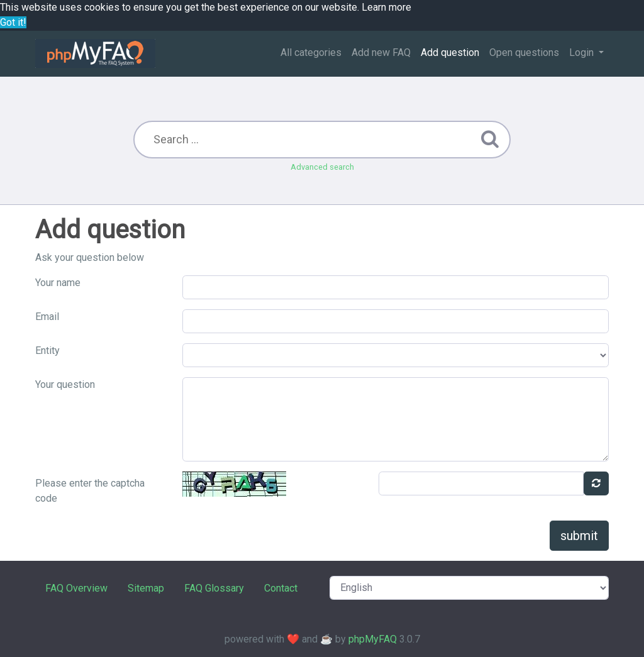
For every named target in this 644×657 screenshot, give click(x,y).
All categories (311, 52)
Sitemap (146, 588)
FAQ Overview (76, 588)
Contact (281, 588)
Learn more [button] (386, 7)
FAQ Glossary (214, 588)
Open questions (524, 52)
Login (583, 52)
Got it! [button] (13, 22)
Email (47, 317)
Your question (65, 384)
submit (579, 536)
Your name (58, 283)
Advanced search (322, 167)
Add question (450, 52)
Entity (47, 351)
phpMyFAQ (373, 639)
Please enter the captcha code (90, 491)
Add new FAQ (381, 52)
